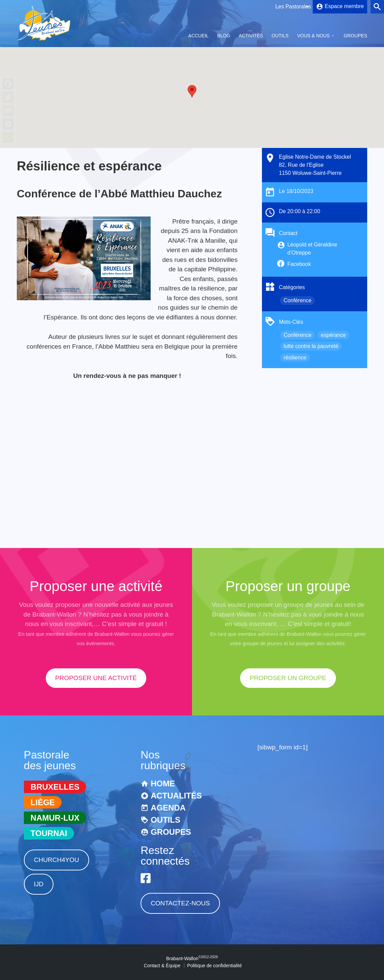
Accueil (199, 36)
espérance (333, 335)
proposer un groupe (288, 678)
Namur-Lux (55, 818)
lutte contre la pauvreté (311, 346)
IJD (39, 884)
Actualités (176, 796)
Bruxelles (55, 787)
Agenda (168, 808)
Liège (43, 802)
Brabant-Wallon (192, 958)
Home (163, 783)
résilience (295, 358)
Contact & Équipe (162, 966)
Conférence (297, 300)
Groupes (355, 36)
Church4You (56, 860)
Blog (224, 36)
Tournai (49, 833)
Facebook (299, 264)
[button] (192, 91)
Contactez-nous (180, 903)
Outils (280, 36)
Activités (251, 36)
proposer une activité (96, 678)
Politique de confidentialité (215, 966)
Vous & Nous (313, 36)
